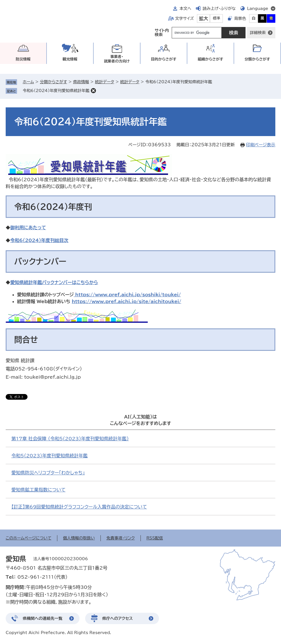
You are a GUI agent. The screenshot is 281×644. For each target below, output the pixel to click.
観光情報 (70, 59)
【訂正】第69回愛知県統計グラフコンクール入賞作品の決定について (79, 507)
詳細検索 (258, 33)
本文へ (185, 9)
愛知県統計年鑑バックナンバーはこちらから (54, 282)
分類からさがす (54, 82)
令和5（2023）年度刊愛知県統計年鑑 (50, 456)
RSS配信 (155, 538)
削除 (93, 91)
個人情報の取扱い (79, 538)
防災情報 (23, 59)
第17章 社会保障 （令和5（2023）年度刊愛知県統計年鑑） (70, 439)
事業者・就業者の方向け (117, 59)
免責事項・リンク (121, 538)
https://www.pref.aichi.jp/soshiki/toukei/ (127, 295)
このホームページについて (29, 538)
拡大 (204, 18)
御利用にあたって (28, 228)
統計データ (105, 82)
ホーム (28, 82)
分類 (257, 59)
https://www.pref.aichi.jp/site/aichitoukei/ (126, 301)
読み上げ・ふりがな (219, 9)
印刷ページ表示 (261, 145)
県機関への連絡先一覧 (43, 618)
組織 (211, 59)
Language (258, 9)
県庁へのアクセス (118, 618)
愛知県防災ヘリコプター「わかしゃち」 (48, 473)
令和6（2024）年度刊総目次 (39, 240)
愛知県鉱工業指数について (38, 490)
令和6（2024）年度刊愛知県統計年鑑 (56, 91)
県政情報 (81, 82)
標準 (217, 18)
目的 (164, 59)
